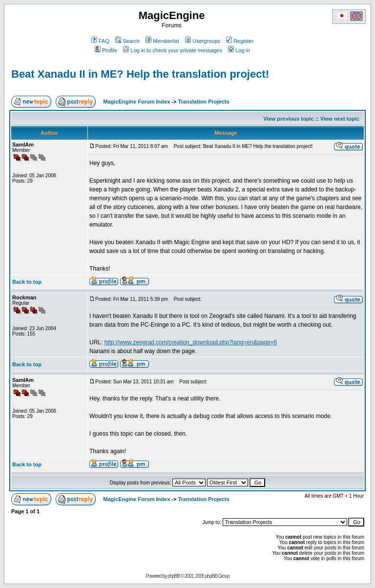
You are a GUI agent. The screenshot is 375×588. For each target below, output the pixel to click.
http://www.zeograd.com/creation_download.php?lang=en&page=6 (191, 342)
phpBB (174, 576)
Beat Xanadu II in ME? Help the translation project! (140, 74)
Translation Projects (203, 102)
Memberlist (162, 41)
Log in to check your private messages (173, 50)
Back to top (27, 282)
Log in (239, 50)
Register (240, 41)
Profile (106, 50)
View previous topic (288, 119)
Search (127, 41)
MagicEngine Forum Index (136, 102)
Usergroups (203, 41)
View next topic (340, 119)
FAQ (100, 41)
